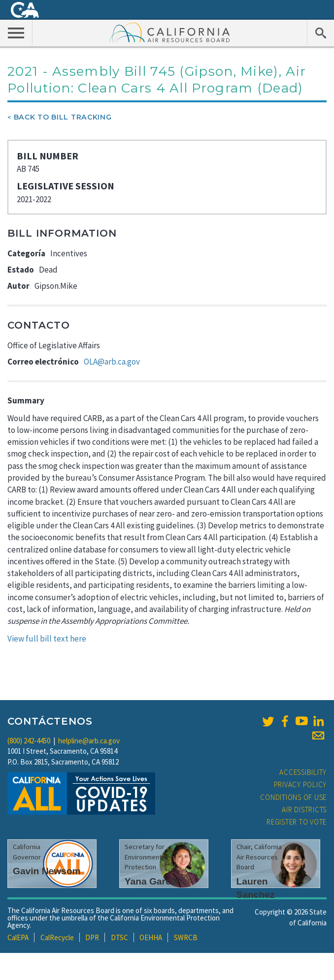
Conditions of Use (293, 797)
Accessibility (303, 772)
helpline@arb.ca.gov (89, 741)
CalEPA (18, 937)
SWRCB (186, 937)
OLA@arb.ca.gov (112, 362)
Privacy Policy (301, 784)
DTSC (119, 937)
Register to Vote (297, 822)
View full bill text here (47, 639)
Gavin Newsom (47, 871)
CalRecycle (57, 937)
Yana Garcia (152, 881)
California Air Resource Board (170, 32)
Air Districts (304, 810)
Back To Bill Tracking (63, 117)
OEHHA (151, 937)
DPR (92, 937)
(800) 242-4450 (29, 741)
